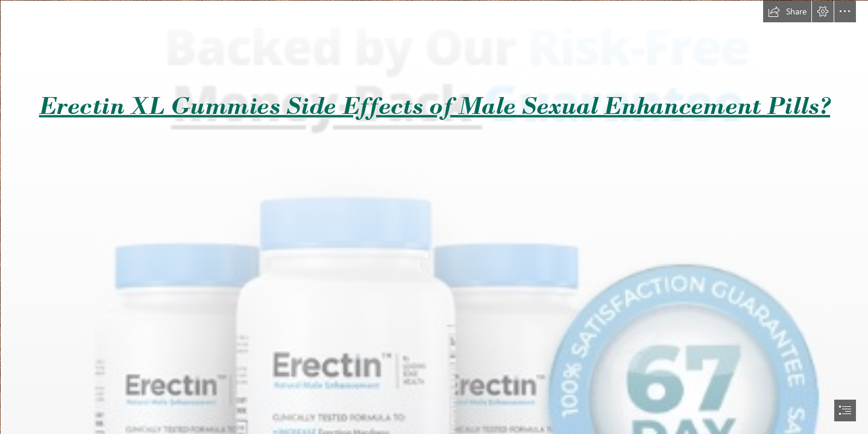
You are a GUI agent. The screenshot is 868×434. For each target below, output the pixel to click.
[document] (434, 217)
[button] (787, 11)
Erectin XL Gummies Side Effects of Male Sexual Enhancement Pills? (435, 105)
